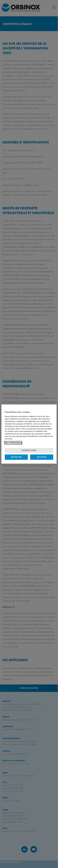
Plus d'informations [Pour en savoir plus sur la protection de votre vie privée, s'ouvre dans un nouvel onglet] (13, 443)
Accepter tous (16, 457)
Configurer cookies (29, 450)
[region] (29, 434)
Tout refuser (42, 457)
